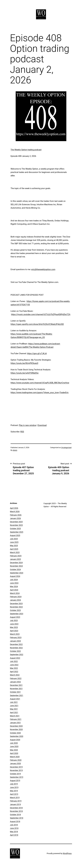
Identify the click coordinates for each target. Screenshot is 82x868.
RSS (22, 432)
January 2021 (15, 723)
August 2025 (15, 535)
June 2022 (14, 665)
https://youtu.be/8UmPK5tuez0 (24, 363)
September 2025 (17, 532)
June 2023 (14, 624)
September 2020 (17, 736)
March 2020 (15, 757)
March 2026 (15, 511)
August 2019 (15, 781)
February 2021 (16, 719)
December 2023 (16, 604)
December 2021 (16, 685)
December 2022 (16, 644)
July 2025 (14, 539)
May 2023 (14, 627)
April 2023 (14, 631)
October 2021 (15, 692)
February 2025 (16, 556)
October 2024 (15, 569)
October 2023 (15, 610)
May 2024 (14, 586)
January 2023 (15, 641)
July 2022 (14, 661)
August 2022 (15, 658)
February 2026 (16, 515)
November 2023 (16, 607)
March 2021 (15, 716)
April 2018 (14, 835)
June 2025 (14, 542)
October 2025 (15, 529)
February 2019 (16, 801)
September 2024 (17, 573)
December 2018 (16, 808)
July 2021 (14, 702)
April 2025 (14, 549)
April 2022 (14, 672)
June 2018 (14, 828)
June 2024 (14, 583)
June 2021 (14, 706)
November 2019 (16, 770)
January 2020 (15, 763)
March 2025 (15, 552)
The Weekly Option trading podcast (26, 150)
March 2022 (15, 675)
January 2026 (15, 518)
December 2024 (16, 563)
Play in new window (28, 425)
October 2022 (15, 651)
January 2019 (15, 804)
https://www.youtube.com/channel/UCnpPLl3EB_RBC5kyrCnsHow (40, 383)
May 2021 (14, 709)
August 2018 (15, 821)
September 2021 (17, 695)
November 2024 (16, 566)
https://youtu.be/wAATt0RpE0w (25, 373)
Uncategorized (66, 448)
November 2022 (16, 648)
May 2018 (14, 832)
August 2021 (15, 699)
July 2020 (14, 743)
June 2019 (14, 787)
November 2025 (16, 525)
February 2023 (16, 637)
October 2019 (15, 774)
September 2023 (17, 614)
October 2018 (15, 815)
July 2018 (14, 825)
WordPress (67, 853)
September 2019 (17, 777)
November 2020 (16, 729)
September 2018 (17, 818)
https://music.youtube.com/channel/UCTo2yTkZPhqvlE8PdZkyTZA (41, 314)
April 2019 (14, 794)
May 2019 (14, 791)
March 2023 (15, 634)
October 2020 (15, 733)
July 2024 (14, 580)
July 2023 (14, 620)
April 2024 (14, 590)
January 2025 (15, 559)
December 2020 (16, 726)
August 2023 (15, 617)
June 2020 (14, 746)
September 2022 (17, 655)
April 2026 (14, 508)
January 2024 (15, 600)
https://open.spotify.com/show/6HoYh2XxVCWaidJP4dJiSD (37, 324)
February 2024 (16, 597)
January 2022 (15, 682)
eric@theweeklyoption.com (43, 269)
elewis (15, 450)
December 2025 (16, 522)
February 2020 (16, 760)
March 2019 (15, 798)
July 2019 (14, 784)
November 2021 (16, 689)
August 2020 (15, 740)
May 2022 (14, 668)
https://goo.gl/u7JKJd (37, 353)
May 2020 (14, 750)
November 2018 (16, 811)
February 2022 (16, 678)
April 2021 (14, 712)
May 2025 (14, 546)
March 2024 (15, 593)
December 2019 (16, 767)
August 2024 (15, 576)
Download (42, 425)
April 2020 (14, 753)
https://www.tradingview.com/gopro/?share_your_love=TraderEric (40, 393)
